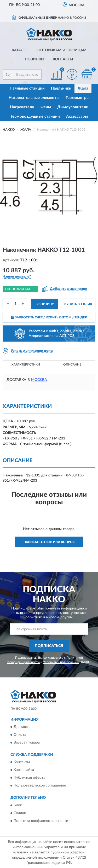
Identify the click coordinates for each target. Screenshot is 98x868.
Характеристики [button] (26, 364)
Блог (18, 805)
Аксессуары (77, 117)
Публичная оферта (29, 778)
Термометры (77, 98)
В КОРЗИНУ (45, 304)
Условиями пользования (61, 662)
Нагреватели (22, 107)
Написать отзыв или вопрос (49, 542)
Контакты (63, 59)
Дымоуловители (73, 107)
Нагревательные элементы (34, 98)
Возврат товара (27, 743)
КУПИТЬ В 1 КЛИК (78, 304)
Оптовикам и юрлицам (62, 50)
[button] (72, 74)
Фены (46, 107)
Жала (83, 88)
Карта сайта (24, 770)
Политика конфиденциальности (41, 821)
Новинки (34, 59)
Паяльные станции (27, 88)
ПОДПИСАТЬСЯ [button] (49, 646)
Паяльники (61, 88)
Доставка (22, 727)
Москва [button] (39, 380)
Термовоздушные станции (35, 117)
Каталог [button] (20, 50)
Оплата (20, 735)
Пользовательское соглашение (40, 786)
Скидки (20, 813)
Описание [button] (72, 364)
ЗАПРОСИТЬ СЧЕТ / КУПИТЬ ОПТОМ (49, 317)
